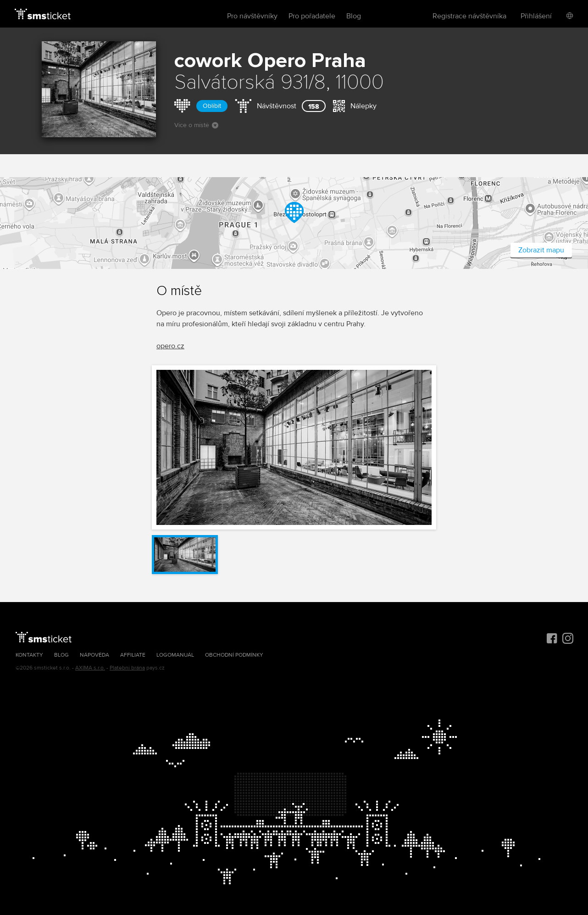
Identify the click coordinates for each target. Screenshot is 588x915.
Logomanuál (175, 655)
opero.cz (170, 346)
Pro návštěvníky (252, 16)
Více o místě (196, 125)
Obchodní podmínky (234, 655)
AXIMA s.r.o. (90, 668)
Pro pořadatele (312, 16)
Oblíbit (212, 106)
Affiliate (133, 655)
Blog (354, 16)
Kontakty (29, 655)
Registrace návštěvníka (469, 16)
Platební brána (127, 668)
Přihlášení (536, 16)
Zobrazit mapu (541, 250)
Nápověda (94, 655)
